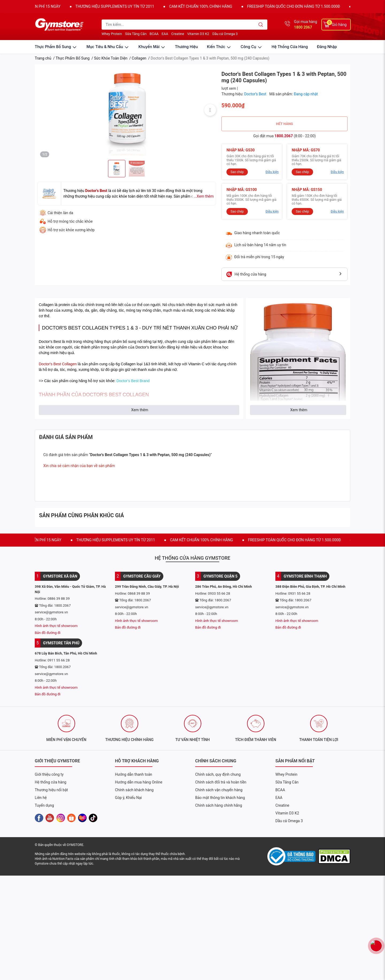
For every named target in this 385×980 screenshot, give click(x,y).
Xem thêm (140, 410)
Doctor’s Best (256, 94)
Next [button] (210, 110)
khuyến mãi (152, 47)
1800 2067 (303, 27)
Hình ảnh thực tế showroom (56, 626)
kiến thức (219, 47)
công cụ (252, 47)
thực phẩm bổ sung (56, 47)
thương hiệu (186, 47)
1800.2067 (284, 136)
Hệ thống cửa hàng (290, 47)
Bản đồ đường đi (48, 633)
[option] (127, 110)
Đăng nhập (327, 47)
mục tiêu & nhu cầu (108, 47)
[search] (261, 25)
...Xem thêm (204, 196)
